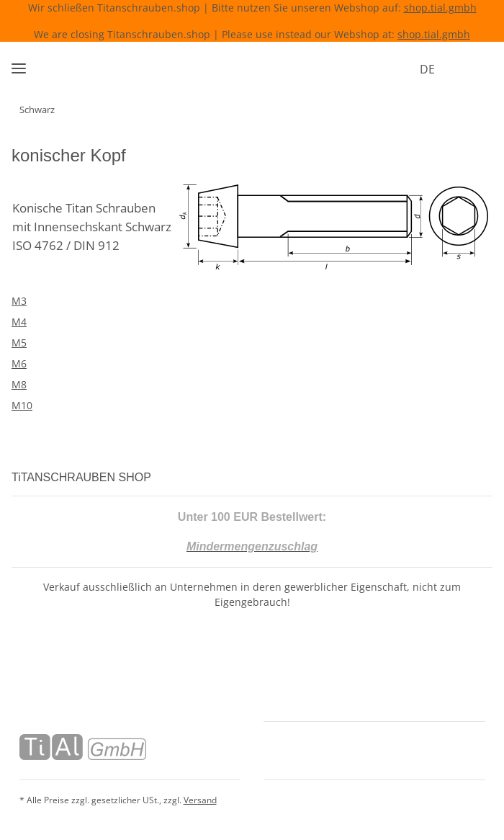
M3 (19, 301)
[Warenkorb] (478, 69)
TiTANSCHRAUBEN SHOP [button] (86, 477)
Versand (200, 799)
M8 (19, 384)
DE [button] (408, 69)
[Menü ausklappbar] (19, 62)
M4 (19, 322)
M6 (19, 363)
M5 (19, 343)
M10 (22, 405)
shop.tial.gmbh (440, 8)
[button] (450, 69)
